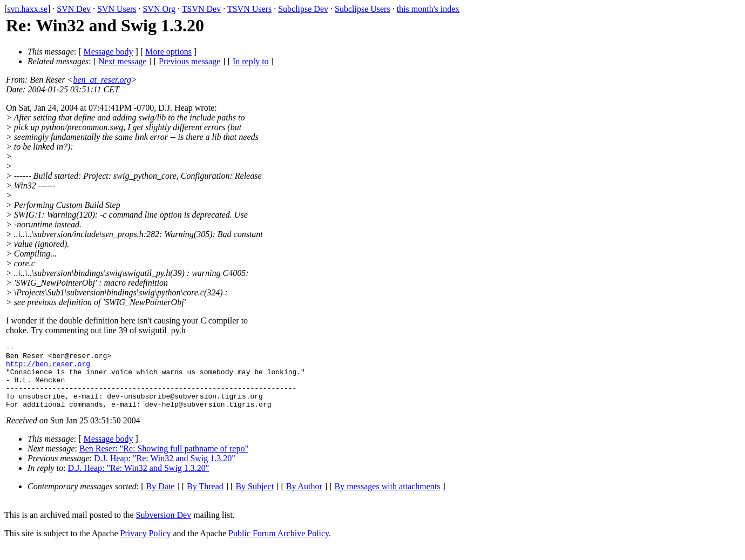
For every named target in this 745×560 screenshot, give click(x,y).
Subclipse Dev (303, 9)
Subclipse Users (363, 9)
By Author (304, 499)
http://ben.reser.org (48, 368)
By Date (161, 499)
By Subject (255, 499)
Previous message (189, 61)
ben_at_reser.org (102, 80)
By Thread (205, 499)
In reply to (251, 61)
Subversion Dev (164, 528)
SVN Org (159, 9)
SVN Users (117, 9)
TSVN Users (249, 9)
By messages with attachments (388, 499)
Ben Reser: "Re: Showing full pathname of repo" (164, 461)
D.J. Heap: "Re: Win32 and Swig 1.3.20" (165, 471)
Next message (122, 61)
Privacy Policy (146, 546)
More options (168, 52)
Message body (109, 52)
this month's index (428, 9)
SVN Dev (74, 9)
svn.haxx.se (27, 9)
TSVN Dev (201, 9)
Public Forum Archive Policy (279, 546)
